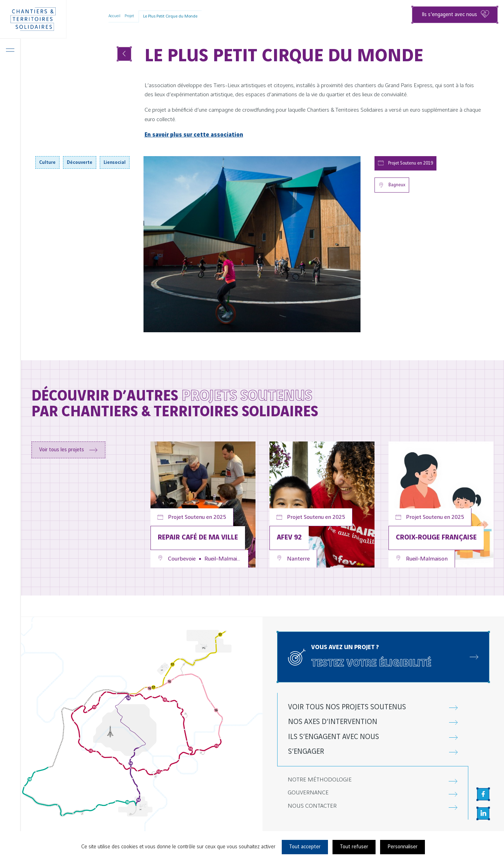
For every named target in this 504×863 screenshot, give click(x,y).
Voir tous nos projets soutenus (347, 707)
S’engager (306, 752)
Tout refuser (354, 847)
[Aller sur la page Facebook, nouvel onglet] (483, 794)
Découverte (80, 162)
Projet (129, 16)
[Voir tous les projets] (124, 54)
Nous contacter (312, 806)
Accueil (114, 16)
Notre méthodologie (320, 780)
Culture (47, 162)
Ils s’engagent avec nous (334, 737)
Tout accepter (305, 847)
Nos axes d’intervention (333, 722)
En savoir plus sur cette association (194, 135)
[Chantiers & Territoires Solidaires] (33, 19)
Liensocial (115, 162)
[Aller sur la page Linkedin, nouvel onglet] (483, 813)
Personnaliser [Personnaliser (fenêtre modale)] (402, 847)
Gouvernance (308, 793)
